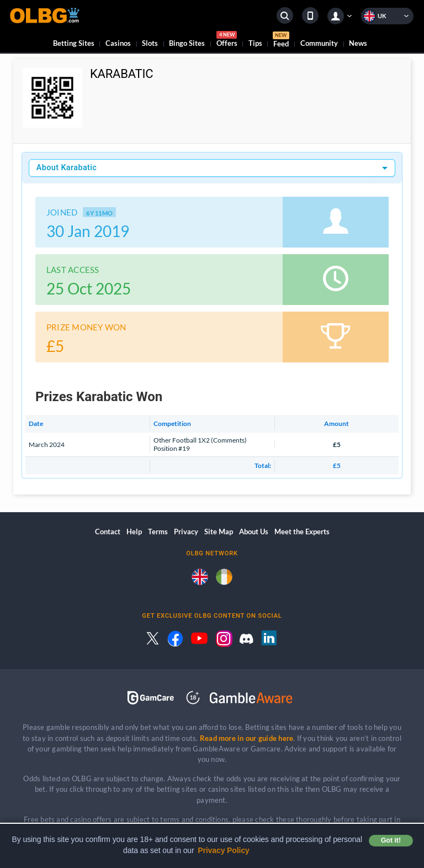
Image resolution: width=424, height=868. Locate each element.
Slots (150, 43)
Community (319, 43)
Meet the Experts (302, 532)
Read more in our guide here (247, 738)
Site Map (219, 532)
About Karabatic (67, 168)
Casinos (118, 43)
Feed (281, 41)
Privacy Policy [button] (224, 850)
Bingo (187, 43)
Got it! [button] (391, 840)
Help (134, 532)
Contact (108, 532)
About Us (254, 532)
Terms (158, 532)
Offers (227, 41)
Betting (74, 43)
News (358, 43)
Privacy (186, 532)
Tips (255, 43)
